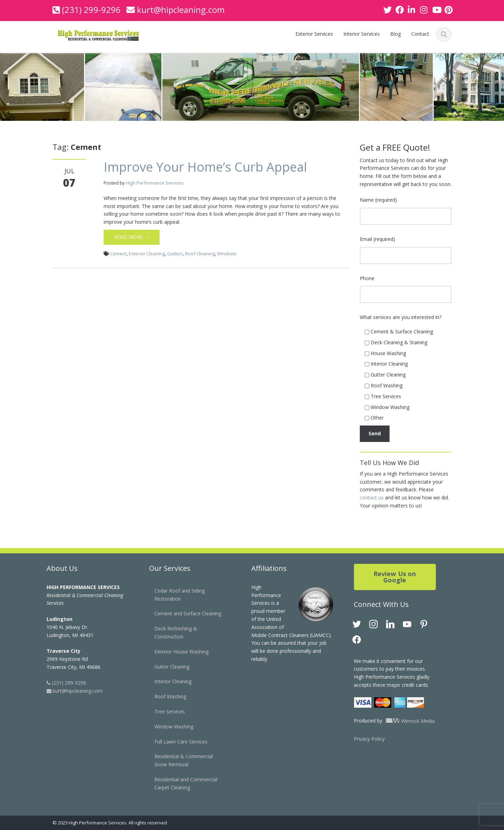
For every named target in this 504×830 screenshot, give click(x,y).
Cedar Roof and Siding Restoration (174, 595)
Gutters (175, 254)
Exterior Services (314, 34)
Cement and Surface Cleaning (182, 613)
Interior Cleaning (167, 681)
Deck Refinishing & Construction (170, 632)
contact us (372, 497)
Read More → (132, 237)
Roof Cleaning (200, 254)
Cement (118, 254)
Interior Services (362, 34)
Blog (395, 34)
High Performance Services (155, 183)
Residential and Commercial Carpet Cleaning (180, 783)
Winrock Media (403, 721)
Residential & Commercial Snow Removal (178, 760)
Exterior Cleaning (147, 254)
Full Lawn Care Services (175, 742)
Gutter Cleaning (166, 667)
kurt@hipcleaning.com (181, 10)
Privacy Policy (363, 739)
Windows (227, 254)
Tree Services (164, 711)
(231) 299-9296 (91, 10)
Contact (420, 34)
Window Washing (168, 727)
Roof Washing (164, 696)
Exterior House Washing (176, 652)
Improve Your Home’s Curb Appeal (205, 167)
